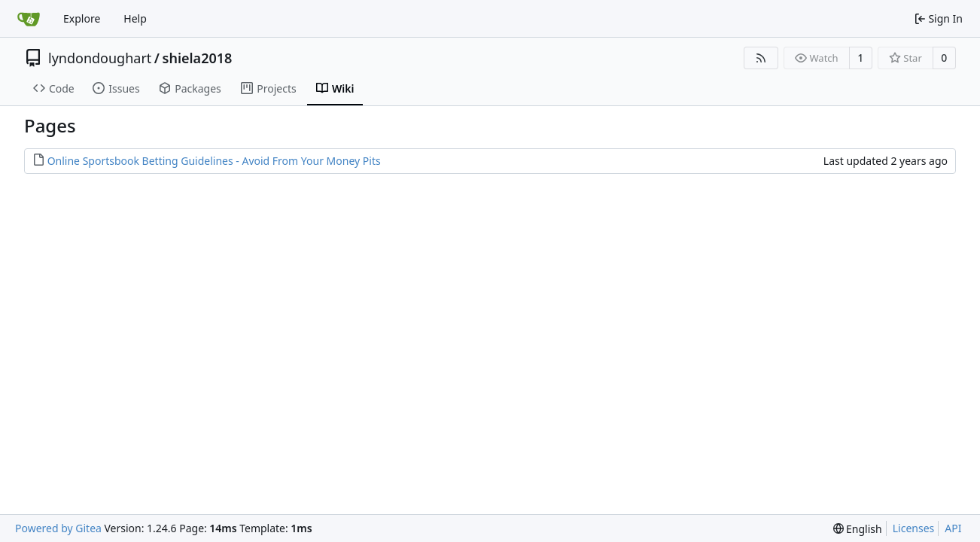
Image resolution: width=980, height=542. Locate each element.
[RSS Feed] (761, 58)
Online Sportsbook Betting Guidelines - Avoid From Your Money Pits (214, 161)
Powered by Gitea (58, 528)
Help (135, 18)
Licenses (914, 528)
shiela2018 (198, 58)
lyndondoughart (100, 58)
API (953, 528)
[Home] (29, 19)
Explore (82, 18)
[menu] (858, 529)
